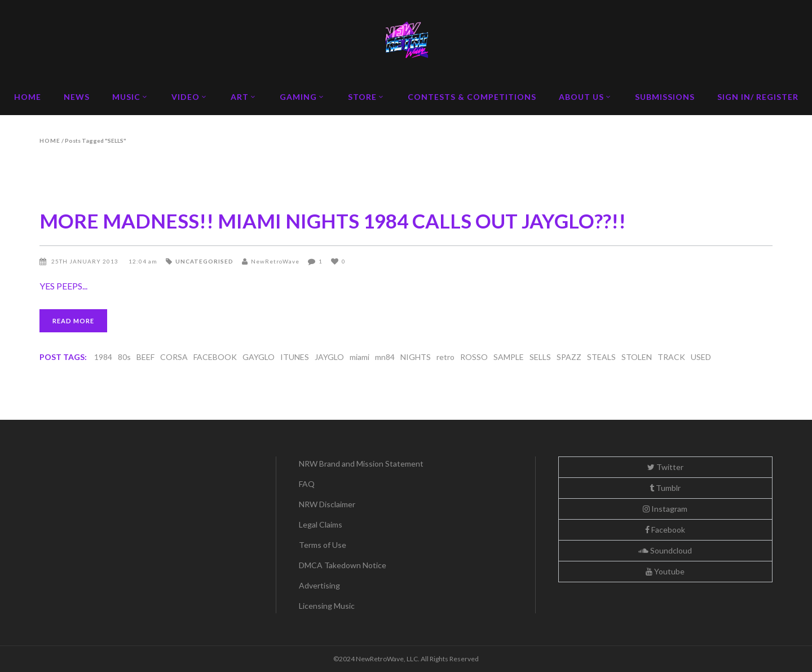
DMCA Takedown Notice (343, 565)
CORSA (174, 357)
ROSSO (474, 357)
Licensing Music (327, 606)
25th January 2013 (86, 261)
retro (445, 357)
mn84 (385, 357)
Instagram (665, 509)
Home (50, 140)
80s (124, 357)
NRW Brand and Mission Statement (361, 464)
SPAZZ (569, 357)
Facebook (665, 530)
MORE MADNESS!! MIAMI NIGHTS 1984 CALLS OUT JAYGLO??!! (333, 221)
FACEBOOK (215, 357)
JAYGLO (329, 357)
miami (359, 357)
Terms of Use (323, 545)
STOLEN (637, 357)
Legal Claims (321, 524)
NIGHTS (416, 357)
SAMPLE (509, 357)
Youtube (665, 571)
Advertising (319, 585)
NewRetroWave (275, 261)
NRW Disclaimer (327, 504)
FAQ (307, 484)
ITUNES (295, 357)
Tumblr (665, 488)
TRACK (671, 357)
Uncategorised (204, 261)
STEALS (601, 357)
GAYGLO (259, 357)
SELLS (540, 357)
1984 (103, 357)
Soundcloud (665, 550)
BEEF (145, 357)
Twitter (665, 467)
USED (701, 357)
